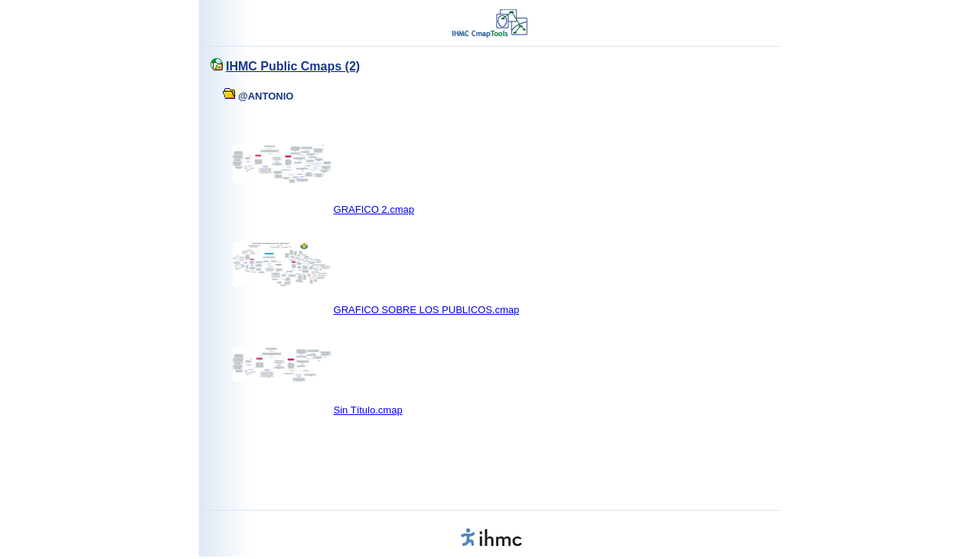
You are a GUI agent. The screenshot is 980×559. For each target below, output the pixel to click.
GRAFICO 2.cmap (374, 209)
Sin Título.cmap (368, 410)
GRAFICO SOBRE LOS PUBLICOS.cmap (427, 310)
